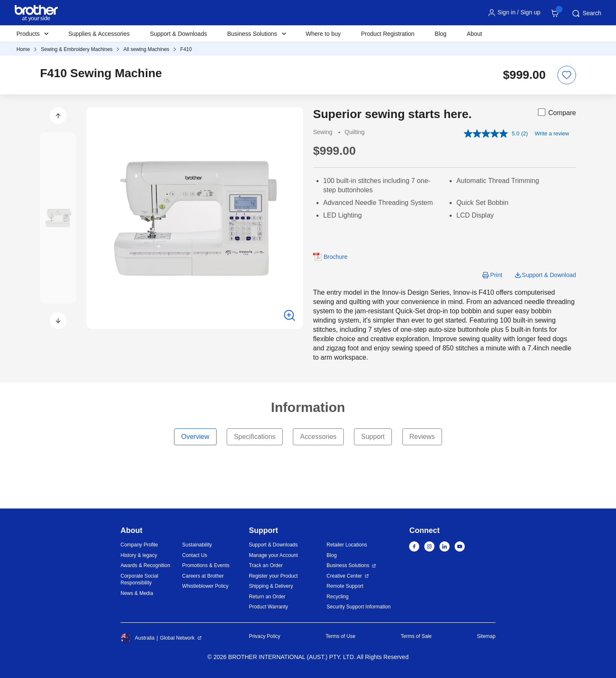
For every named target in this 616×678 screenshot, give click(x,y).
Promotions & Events (206, 565)
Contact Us (194, 555)
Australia (138, 638)
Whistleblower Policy (205, 586)
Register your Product (273, 576)
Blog (441, 34)
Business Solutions (348, 565)
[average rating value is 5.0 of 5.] (493, 134)
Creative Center (344, 576)
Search (586, 13)
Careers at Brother (203, 576)
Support (373, 437)
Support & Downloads (178, 34)
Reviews (422, 437)
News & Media (137, 593)
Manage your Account (273, 555)
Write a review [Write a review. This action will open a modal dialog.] (552, 133)
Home (23, 49)
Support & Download (549, 275)
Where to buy (323, 34)
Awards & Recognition (145, 565)
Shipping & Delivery (271, 586)
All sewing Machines (146, 49)
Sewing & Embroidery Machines (77, 49)
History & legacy (139, 555)
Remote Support (345, 586)
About (475, 34)
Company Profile (139, 545)
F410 (186, 49)
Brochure (336, 257)
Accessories (318, 437)
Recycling (337, 597)
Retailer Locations (347, 545)
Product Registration (388, 34)
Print (496, 275)
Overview (195, 437)
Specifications (255, 437)
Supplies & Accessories (99, 34)
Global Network (177, 638)
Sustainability (197, 545)
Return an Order (267, 597)
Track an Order (266, 565)
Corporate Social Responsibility (139, 580)
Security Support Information (359, 607)
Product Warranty (269, 607)
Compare (556, 112)
